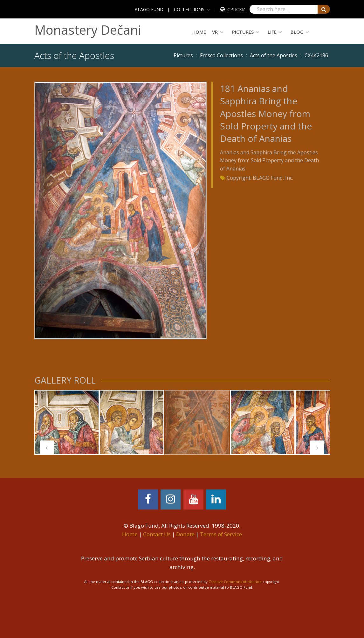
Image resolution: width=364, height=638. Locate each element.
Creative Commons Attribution (235, 582)
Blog (297, 32)
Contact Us (157, 534)
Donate (185, 534)
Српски (236, 9)
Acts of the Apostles (274, 55)
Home (199, 32)
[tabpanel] (67, 422)
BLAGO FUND (149, 9)
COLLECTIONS (189, 9)
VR (215, 32)
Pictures (243, 32)
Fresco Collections (221, 55)
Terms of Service (221, 534)
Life (272, 32)
